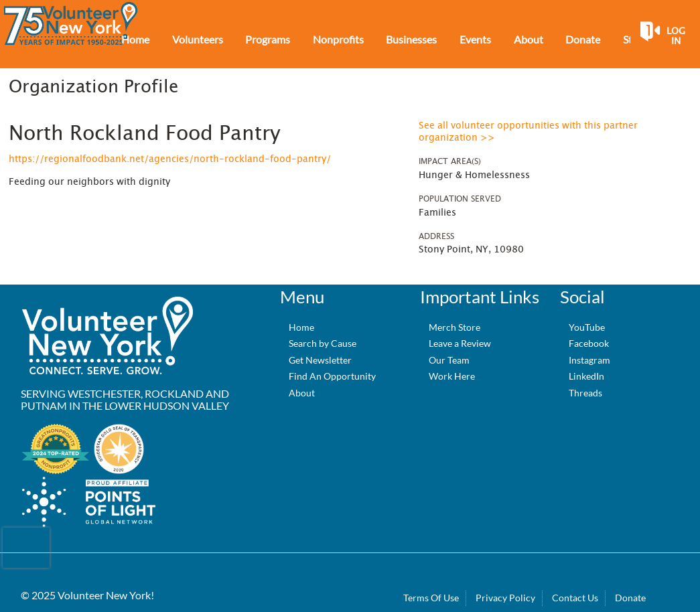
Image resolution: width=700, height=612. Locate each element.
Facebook (589, 343)
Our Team (449, 360)
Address (436, 236)
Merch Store (454, 327)
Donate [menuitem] (583, 39)
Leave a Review (460, 343)
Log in (676, 36)
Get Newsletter (320, 360)
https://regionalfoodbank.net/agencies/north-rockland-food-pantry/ (170, 159)
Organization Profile (93, 87)
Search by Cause (323, 343)
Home (301, 327)
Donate (630, 598)
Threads (585, 393)
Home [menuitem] (135, 39)
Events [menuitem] (475, 39)
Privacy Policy (505, 598)
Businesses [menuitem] (411, 39)
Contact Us (575, 598)
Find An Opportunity (332, 376)
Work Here (452, 376)
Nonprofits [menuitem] (338, 39)
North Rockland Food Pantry (145, 134)
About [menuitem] (529, 39)
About (302, 393)
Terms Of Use (431, 598)
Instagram (589, 360)
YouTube (587, 327)
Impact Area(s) (450, 161)
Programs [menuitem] (268, 39)
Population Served (460, 199)
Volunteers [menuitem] (198, 39)
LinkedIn (586, 376)
